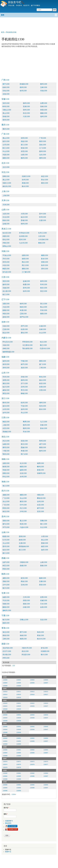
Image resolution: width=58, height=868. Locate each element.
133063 (46, 750)
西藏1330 (5, 558)
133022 (32, 703)
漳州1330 (6, 368)
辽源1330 (6, 329)
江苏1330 (5, 277)
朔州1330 (24, 224)
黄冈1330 (6, 447)
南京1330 (44, 288)
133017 (46, 694)
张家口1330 (7, 183)
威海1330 (6, 390)
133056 (32, 741)
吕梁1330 (43, 220)
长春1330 (6, 326)
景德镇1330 (7, 432)
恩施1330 (24, 447)
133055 (19, 741)
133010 (5, 692)
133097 (46, 788)
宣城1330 (6, 116)
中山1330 (6, 151)
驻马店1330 (7, 272)
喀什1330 (44, 655)
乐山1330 (23, 498)
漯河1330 (45, 269)
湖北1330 (5, 437)
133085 (19, 776)
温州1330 (24, 409)
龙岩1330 (24, 368)
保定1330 (45, 176)
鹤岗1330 (42, 243)
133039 (19, 721)
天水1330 (44, 604)
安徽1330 (5, 99)
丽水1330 (43, 409)
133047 (46, 729)
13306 (5, 747)
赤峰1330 (6, 348)
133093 (46, 785)
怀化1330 (6, 477)
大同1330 (24, 214)
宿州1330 (26, 110)
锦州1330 (23, 304)
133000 (5, 680)
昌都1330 (23, 566)
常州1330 (44, 284)
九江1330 (44, 422)
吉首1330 (23, 473)
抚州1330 (26, 425)
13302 (5, 700)
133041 (19, 727)
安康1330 (43, 581)
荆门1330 (24, 454)
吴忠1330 (44, 620)
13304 (5, 724)
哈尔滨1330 (7, 233)
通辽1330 (43, 345)
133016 (32, 694)
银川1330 (6, 620)
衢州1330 (6, 403)
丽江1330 (6, 553)
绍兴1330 (43, 406)
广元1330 (6, 498)
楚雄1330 (45, 543)
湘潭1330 (40, 463)
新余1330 (44, 428)
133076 (32, 764)
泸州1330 (23, 511)
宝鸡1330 (24, 585)
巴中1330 (23, 505)
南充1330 (6, 511)
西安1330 (43, 585)
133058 (5, 744)
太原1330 (6, 214)
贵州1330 (5, 516)
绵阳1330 (40, 495)
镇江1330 (6, 294)
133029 (19, 709)
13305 (5, 735)
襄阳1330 (43, 447)
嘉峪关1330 (7, 610)
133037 (46, 718)
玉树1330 (6, 639)
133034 (5, 718)
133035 (19, 718)
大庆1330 (42, 236)
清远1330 (24, 141)
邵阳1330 (6, 473)
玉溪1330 (22, 543)
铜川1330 (6, 588)
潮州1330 (43, 158)
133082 (32, 773)
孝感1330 (24, 451)
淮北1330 (26, 113)
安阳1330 (45, 262)
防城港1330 (24, 84)
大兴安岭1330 (43, 240)
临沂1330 (6, 387)
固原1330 (6, 623)
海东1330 (40, 632)
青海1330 (5, 628)
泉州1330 (6, 364)
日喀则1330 (24, 562)
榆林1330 (43, 578)
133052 (32, 738)
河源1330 (6, 155)
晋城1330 (24, 220)
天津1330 (5, 200)
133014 (5, 694)
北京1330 (5, 163)
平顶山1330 (7, 255)
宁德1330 (24, 361)
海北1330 (6, 632)
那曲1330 (44, 566)
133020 (5, 703)
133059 (19, 744)
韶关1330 (6, 141)
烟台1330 (43, 380)
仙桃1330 (6, 444)
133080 (5, 773)
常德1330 (6, 470)
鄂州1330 (6, 454)
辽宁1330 (5, 299)
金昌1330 (44, 607)
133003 (46, 680)
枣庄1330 (24, 390)
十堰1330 (6, 451)
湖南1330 (5, 459)
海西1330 (23, 639)
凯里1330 (23, 524)
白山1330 (43, 333)
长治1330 (6, 217)
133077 (46, 764)
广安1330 (6, 505)
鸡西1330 (6, 236)
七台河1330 (23, 243)
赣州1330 (26, 428)
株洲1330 (6, 467)
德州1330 (24, 380)
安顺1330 (44, 521)
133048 (5, 732)
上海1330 (5, 191)
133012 (32, 692)
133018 (5, 697)
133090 (5, 785)
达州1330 (40, 501)
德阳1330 (23, 495)
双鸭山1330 (7, 246)
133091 (19, 785)
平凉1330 (6, 600)
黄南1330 (6, 635)
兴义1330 (44, 527)
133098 (5, 791)
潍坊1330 (6, 383)
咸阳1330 (6, 578)
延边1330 (6, 333)
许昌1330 (6, 265)
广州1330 (43, 138)
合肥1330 (44, 103)
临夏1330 (6, 597)
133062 (32, 750)
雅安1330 (23, 501)
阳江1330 (6, 148)
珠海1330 (24, 148)
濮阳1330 (25, 269)
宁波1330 (24, 406)
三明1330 (43, 368)
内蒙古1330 (6, 338)
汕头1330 (43, 155)
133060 (5, 750)
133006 (32, 683)
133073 (46, 762)
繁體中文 (8, 852)
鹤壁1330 (6, 269)
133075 (19, 764)
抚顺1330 (6, 310)
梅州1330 (24, 158)
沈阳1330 (6, 304)
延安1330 (24, 578)
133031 (19, 715)
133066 (32, 753)
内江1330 (23, 508)
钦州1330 (23, 91)
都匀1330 (6, 524)
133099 (19, 791)
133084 (5, 776)
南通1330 (26, 284)
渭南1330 (6, 581)
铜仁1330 (44, 524)
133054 (5, 741)
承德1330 (25, 183)
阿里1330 (6, 569)
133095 (19, 788)
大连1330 (6, 307)
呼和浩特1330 (27, 342)
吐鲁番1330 (45, 651)
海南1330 (5, 482)
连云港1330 (7, 291)
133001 (19, 680)
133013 (46, 692)
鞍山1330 (44, 307)
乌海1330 (6, 345)
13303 (5, 712)
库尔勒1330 (7, 655)
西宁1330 (23, 632)
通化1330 (24, 333)
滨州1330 (24, 387)
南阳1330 (45, 255)
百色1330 (6, 91)
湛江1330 (24, 145)
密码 (6, 814)
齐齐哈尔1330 (24, 233)
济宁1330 (24, 383)
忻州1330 (43, 217)
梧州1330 (23, 87)
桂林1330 (6, 87)
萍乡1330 (26, 432)
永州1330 (23, 477)
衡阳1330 (23, 467)
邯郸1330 (6, 176)
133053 (46, 738)
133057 (46, 741)
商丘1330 (25, 262)
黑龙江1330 (6, 229)
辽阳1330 (23, 314)
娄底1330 (40, 470)
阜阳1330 (44, 110)
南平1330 (24, 364)
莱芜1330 (6, 393)
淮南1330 (44, 106)
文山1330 (6, 543)
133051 (19, 738)
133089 (19, 779)
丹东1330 (44, 310)
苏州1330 (26, 288)
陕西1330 (5, 574)
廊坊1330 (45, 183)
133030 (5, 715)
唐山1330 (6, 180)
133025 (19, 706)
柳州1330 (44, 84)
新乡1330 (45, 259)
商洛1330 (24, 581)
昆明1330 (22, 536)
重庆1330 (5, 125)
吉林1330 (5, 322)
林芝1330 (6, 566)
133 (14, 666)
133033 (46, 715)
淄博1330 (6, 380)
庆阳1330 (26, 600)
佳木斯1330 (23, 236)
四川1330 (5, 491)
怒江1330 (22, 550)
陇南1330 (6, 607)
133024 (5, 706)
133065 (19, 753)
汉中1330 (6, 585)
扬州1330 (6, 284)
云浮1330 (6, 145)
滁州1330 (26, 103)
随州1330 (43, 451)
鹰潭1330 (26, 422)
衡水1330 (25, 186)
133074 (5, 764)
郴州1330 (40, 467)
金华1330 (6, 413)
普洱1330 (6, 546)
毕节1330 (6, 527)
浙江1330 (5, 398)
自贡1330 (40, 505)
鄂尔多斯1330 (27, 348)
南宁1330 (6, 84)
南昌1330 (6, 422)
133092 (32, 785)
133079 (19, 767)
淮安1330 (6, 281)
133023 (46, 703)
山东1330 (5, 373)
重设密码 (8, 823)
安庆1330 (6, 103)
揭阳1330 (6, 158)
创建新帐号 (9, 821)
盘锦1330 (6, 317)
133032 (32, 715)
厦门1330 (43, 364)
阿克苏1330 (26, 655)
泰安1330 (43, 383)
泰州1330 (44, 281)
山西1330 (5, 210)
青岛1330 (43, 377)
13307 (5, 759)
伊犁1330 (6, 658)
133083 (46, 773)
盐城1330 (26, 281)
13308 (5, 770)
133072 (32, 762)
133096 (32, 788)
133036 (32, 718)
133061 (19, 750)
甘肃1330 (5, 593)
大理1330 (45, 536)
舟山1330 (24, 413)
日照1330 (43, 390)
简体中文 (8, 850)
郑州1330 (6, 262)
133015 (19, 694)
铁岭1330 (23, 307)
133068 (5, 756)
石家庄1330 (26, 176)
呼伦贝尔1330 (8, 342)
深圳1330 (24, 138)
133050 (5, 738)
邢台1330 (45, 180)
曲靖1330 (22, 540)
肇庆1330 (43, 141)
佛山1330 (6, 138)
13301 (5, 689)
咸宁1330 (43, 444)
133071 (19, 762)
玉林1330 (44, 87)
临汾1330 (24, 217)
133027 (46, 706)
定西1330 (44, 597)
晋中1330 (43, 214)
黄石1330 (24, 444)
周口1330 (25, 265)
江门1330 (43, 148)
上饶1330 (6, 425)
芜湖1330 (26, 106)
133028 (5, 709)
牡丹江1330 (42, 233)
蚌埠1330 (6, 106)
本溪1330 (23, 310)
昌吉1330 (25, 651)
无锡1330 (6, 288)
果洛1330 (40, 635)
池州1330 (44, 116)
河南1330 (5, 251)
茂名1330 (43, 145)
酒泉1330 (26, 604)
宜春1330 (44, 425)
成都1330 (6, 495)
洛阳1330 (25, 259)
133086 (32, 776)
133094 (5, 788)
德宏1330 (45, 546)
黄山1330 (6, 113)
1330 (14, 794)
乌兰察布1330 (27, 345)
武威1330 (44, 600)
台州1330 (6, 409)
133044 (5, 729)
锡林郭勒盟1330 (8, 352)
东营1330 (43, 387)
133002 (32, 680)
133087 (46, 776)
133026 (32, 706)
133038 (5, 721)
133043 (46, 727)
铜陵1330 (44, 113)
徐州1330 (26, 291)
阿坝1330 (6, 508)
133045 (19, 729)
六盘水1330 (24, 527)
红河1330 (6, 540)
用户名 (6, 808)
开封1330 (6, 259)
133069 (19, 756)
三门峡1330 (26, 272)
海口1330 (6, 486)
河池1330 (44, 91)
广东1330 (5, 134)
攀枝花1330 (41, 498)
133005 (19, 683)
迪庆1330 (45, 550)
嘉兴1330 (6, 406)
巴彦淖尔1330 (45, 348)
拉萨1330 (6, 562)
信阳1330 (25, 255)
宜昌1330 (24, 441)
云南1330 (5, 532)
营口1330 (44, 304)
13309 (5, 782)
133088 (5, 779)
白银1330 (26, 607)
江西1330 (5, 418)
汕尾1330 (24, 155)
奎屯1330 (44, 648)
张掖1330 (6, 604)
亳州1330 (6, 120)
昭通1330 (6, 536)
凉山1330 (6, 501)
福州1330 (6, 361)
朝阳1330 (44, 314)
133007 (46, 683)
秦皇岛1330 (7, 186)
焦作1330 (45, 265)
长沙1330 (23, 463)
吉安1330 (6, 428)
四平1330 (24, 326)
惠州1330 (43, 151)
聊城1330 (24, 393)
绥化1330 (6, 240)
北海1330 (6, 94)
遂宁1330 (40, 508)
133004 (5, 683)
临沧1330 (6, 550)
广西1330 (5, 80)
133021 (19, 703)
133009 (19, 686)
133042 (32, 727)
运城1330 (6, 224)
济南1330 (24, 377)
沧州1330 (25, 180)
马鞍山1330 (7, 110)
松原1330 (24, 329)
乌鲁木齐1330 (27, 648)
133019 (19, 697)
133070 (5, 762)
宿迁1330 (44, 291)
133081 (19, 773)
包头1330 (43, 342)
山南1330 (44, 562)
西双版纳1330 (24, 546)
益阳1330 (23, 470)
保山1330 (45, 540)
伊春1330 (6, 243)
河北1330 (5, 172)
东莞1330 (24, 151)
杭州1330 (24, 403)
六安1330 (26, 116)
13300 (5, 677)
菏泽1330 (6, 377)
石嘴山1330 (24, 620)
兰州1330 (26, 597)
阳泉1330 (6, 220)
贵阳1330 (6, 521)
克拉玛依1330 (8, 648)
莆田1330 (43, 361)
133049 (19, 732)
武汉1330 (6, 441)
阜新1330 (6, 314)
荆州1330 (43, 441)
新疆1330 (5, 644)
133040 (5, 727)
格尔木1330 (41, 639)
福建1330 (5, 357)
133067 (46, 753)
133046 (32, 729)
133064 (5, 753)
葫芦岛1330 (24, 317)
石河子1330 (7, 651)
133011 (19, 692)
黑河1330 (23, 240)
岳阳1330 (6, 463)
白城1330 (43, 326)
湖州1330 (43, 403)
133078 (5, 767)
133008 (5, 686)
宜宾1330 (40, 511)
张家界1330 (41, 473)
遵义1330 (23, 521)
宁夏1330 (5, 615)
